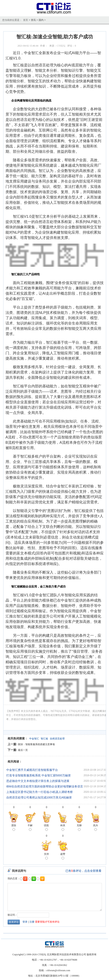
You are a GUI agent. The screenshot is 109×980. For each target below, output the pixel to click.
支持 (46, 856)
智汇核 (44, 739)
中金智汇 (34, 739)
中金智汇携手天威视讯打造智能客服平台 (32, 770)
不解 (30, 828)
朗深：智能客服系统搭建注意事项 (36, 744)
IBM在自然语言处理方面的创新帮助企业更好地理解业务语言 (45, 786)
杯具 (63, 828)
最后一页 (23, 750)
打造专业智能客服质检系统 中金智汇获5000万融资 (39, 775)
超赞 (63, 856)
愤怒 (46, 828)
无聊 (79, 828)
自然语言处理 (57, 739)
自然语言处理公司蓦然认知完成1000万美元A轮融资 (39, 797)
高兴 (96, 828)
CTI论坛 (61, 46)
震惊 (14, 828)
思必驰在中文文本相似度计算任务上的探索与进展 (38, 781)
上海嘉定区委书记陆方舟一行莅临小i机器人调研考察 (40, 792)
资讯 (33, 20)
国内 (41, 20)
